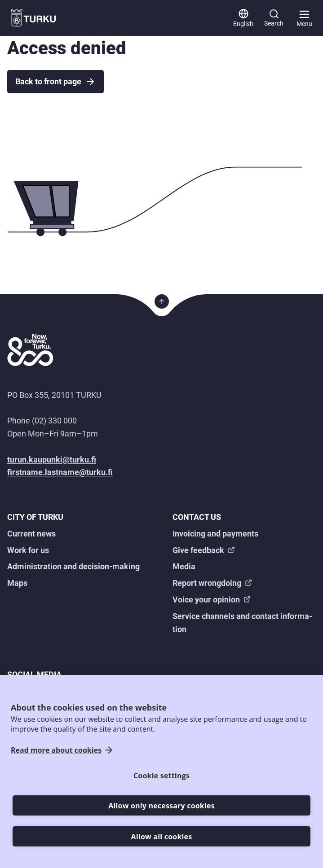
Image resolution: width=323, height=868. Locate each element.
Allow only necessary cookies (161, 806)
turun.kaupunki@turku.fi (52, 460)
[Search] (274, 18)
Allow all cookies (162, 837)
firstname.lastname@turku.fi (60, 472)
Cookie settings (161, 776)
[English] (243, 18)
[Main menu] (304, 18)
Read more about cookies (56, 750)
